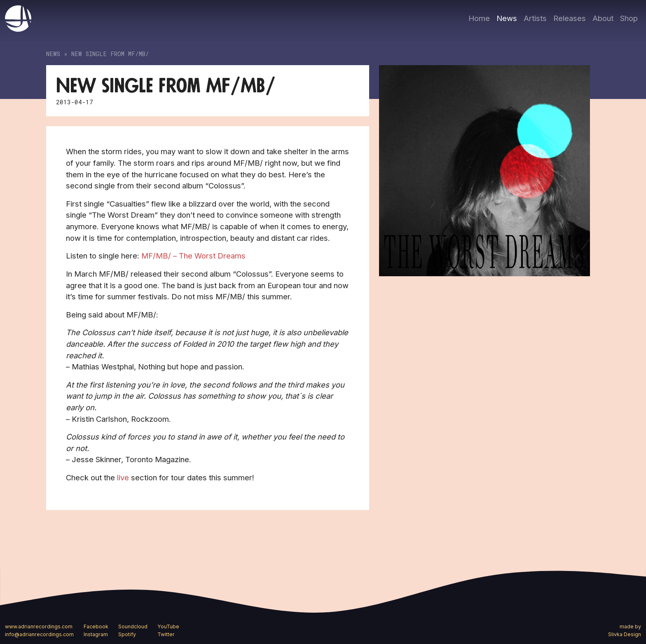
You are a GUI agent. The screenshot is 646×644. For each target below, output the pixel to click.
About (603, 18)
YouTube (168, 626)
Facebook (96, 626)
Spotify (127, 634)
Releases (570, 18)
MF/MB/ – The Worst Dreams (193, 256)
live (123, 477)
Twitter (166, 634)
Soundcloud (133, 626)
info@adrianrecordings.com (39, 634)
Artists (535, 18)
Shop (629, 18)
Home (479, 18)
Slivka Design (625, 634)
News (507, 18)
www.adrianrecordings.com (39, 626)
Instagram (96, 634)
